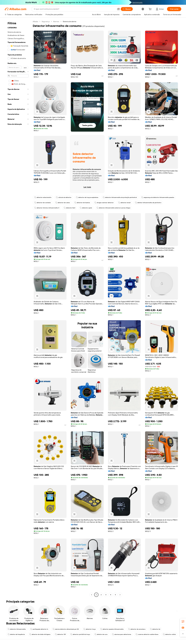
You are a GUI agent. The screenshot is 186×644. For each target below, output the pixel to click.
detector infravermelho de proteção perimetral (120, 197)
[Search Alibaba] (74, 9)
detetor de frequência (16, 634)
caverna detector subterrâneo (147, 634)
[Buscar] (127, 9)
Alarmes (56, 21)
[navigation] (18, 308)
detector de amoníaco (137, 629)
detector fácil (69, 208)
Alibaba (35, 21)
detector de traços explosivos (87, 197)
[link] (183, 621)
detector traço (90, 629)
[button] (118, 9)
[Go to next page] (120, 595)
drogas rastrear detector (104, 203)
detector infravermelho (17, 629)
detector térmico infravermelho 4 (47, 208)
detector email (124, 203)
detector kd (155, 629)
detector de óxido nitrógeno (40, 634)
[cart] (151, 9)
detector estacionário (43, 197)
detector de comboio (43, 203)
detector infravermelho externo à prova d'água (113, 208)
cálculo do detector (64, 197)
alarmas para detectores (122, 634)
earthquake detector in (39, 629)
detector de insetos (82, 203)
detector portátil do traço (80, 634)
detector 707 (60, 634)
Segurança (46, 21)
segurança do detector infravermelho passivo (158, 197)
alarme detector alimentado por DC (66, 629)
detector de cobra (63, 203)
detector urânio (169, 634)
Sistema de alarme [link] (70, 21)
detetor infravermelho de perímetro (148, 203)
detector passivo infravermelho (112, 629)
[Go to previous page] (92, 595)
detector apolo (86, 208)
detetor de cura (101, 634)
